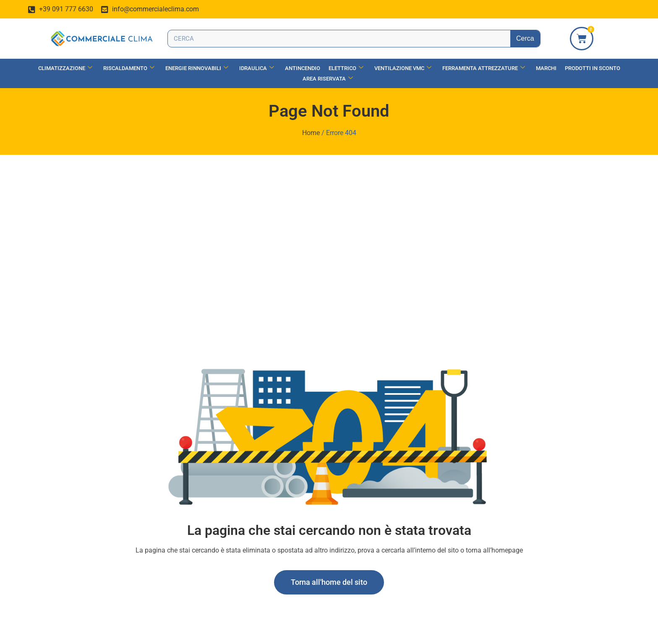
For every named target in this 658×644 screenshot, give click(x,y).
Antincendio (303, 68)
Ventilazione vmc (403, 68)
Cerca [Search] (525, 38)
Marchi (546, 68)
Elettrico (346, 68)
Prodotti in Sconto (593, 68)
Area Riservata (328, 79)
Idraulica (257, 68)
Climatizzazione (65, 68)
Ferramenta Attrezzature (484, 68)
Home (311, 133)
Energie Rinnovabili (197, 68)
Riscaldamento (129, 68)
